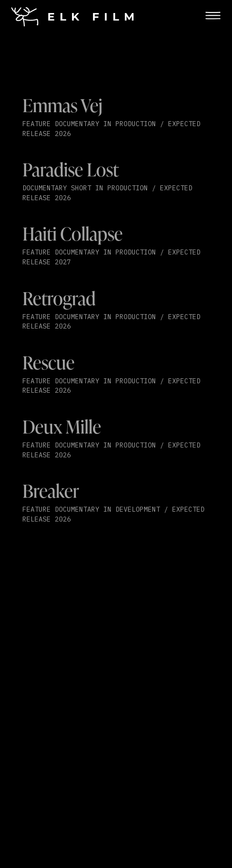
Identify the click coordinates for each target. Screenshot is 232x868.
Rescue (49, 362)
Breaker (51, 491)
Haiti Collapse (73, 234)
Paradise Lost (71, 169)
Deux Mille (62, 427)
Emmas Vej (62, 105)
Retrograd (59, 298)
